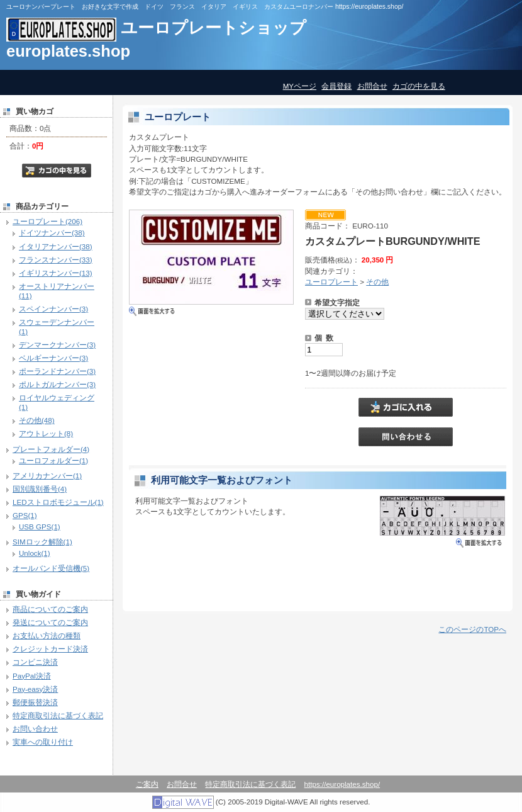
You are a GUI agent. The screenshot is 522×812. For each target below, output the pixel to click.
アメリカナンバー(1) (47, 476)
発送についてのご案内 (50, 622)
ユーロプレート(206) (47, 221)
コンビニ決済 (35, 662)
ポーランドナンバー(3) (57, 371)
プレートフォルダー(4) (51, 449)
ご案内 (147, 784)
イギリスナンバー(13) (56, 273)
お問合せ (372, 86)
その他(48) (37, 420)
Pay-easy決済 (35, 689)
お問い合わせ (35, 729)
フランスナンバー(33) (56, 260)
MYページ (300, 86)
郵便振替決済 (35, 702)
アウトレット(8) (46, 433)
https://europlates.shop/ (342, 784)
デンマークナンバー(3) (57, 345)
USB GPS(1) (40, 527)
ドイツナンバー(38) (52, 233)
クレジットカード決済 (50, 649)
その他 (377, 282)
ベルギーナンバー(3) (53, 358)
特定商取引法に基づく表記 (58, 715)
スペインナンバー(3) (53, 309)
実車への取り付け (43, 742)
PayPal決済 (32, 676)
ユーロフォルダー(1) (53, 460)
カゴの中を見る (419, 86)
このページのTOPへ (472, 629)
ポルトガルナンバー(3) (57, 384)
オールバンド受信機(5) (51, 568)
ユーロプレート (331, 282)
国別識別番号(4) (40, 489)
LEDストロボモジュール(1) (58, 502)
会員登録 (336, 86)
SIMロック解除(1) (42, 542)
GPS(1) (25, 515)
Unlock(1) (35, 553)
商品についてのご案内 (50, 609)
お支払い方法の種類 (47, 635)
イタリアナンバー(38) (56, 246)
